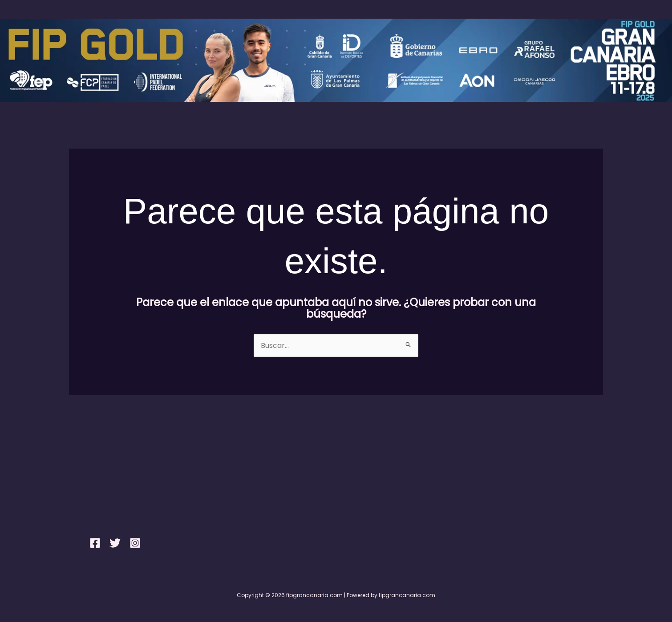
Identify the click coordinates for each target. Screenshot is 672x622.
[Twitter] (115, 543)
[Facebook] (95, 543)
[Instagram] (135, 543)
